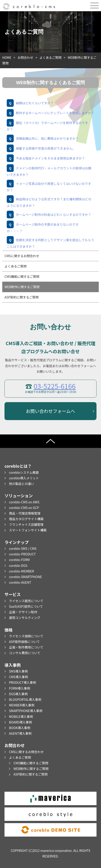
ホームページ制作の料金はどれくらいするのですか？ (54, 215)
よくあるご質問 (50, 57)
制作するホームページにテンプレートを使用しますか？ (55, 113)
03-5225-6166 (55, 386)
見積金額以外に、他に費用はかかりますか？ (47, 138)
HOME (7, 57)
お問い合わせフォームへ (50, 411)
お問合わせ (25, 57)
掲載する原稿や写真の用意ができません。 (46, 148)
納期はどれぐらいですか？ (35, 103)
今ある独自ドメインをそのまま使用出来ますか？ (50, 158)
